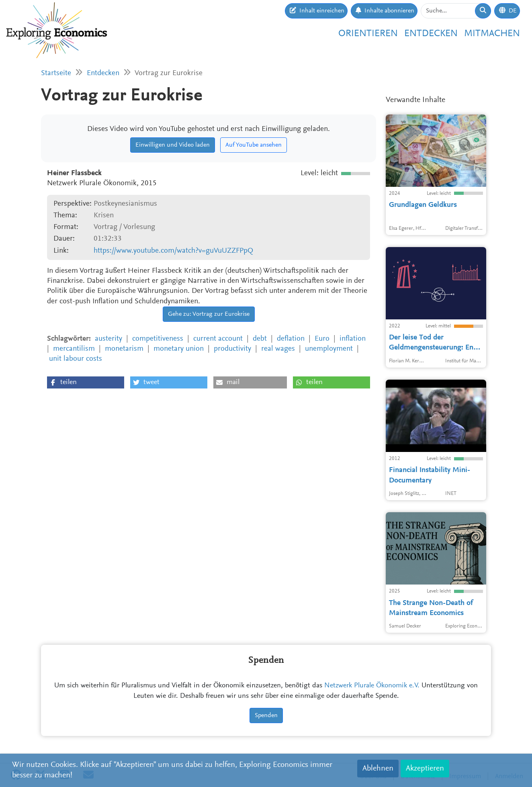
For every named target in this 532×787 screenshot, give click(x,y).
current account (218, 339)
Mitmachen (492, 34)
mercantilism (74, 349)
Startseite (56, 73)
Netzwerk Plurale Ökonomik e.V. (372, 686)
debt (260, 339)
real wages (278, 349)
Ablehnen (378, 769)
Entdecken (431, 34)
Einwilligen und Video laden (173, 145)
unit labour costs (76, 359)
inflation (353, 339)
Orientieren (368, 34)
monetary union (179, 349)
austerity (108, 339)
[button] (86, 382)
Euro (322, 339)
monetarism (124, 349)
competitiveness (158, 339)
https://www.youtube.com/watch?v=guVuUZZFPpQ (173, 251)
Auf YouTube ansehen (254, 145)
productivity (232, 349)
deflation (291, 339)
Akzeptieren (425, 769)
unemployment (329, 349)
